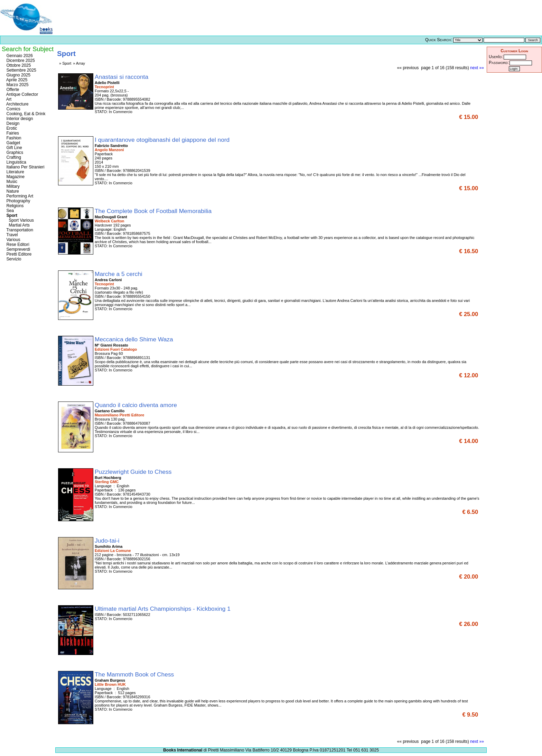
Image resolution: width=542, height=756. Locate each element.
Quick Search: (438, 40)
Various (13, 240)
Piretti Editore (18, 254)
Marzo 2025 (17, 85)
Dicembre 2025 (20, 61)
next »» (477, 68)
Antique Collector (22, 94)
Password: (499, 63)
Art (8, 99)
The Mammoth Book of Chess (135, 674)
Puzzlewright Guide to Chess (134, 472)
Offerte (12, 90)
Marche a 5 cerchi (119, 274)
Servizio (13, 259)
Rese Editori (17, 245)
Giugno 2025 (18, 75)
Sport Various (20, 220)
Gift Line (14, 148)
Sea (10, 211)
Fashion (13, 138)
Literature (15, 172)
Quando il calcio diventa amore (137, 405)
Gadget (13, 143)
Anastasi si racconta (122, 77)
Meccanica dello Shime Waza (135, 339)
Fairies (12, 133)
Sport (11, 215)
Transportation (19, 230)
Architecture (17, 104)
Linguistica (16, 162)
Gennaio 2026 (19, 56)
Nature (12, 191)
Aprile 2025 (16, 80)
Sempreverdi (18, 249)
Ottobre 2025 (18, 65)
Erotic (11, 128)
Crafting (13, 157)
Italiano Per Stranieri (25, 167)
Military (12, 186)
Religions (14, 206)
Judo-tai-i (108, 541)
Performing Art (19, 196)
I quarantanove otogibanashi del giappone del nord (163, 140)
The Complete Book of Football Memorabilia (154, 211)
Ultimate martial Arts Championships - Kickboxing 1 (163, 609)
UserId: (496, 57)
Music (11, 182)
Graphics (14, 153)
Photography (18, 201)
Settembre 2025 (21, 70)
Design (12, 123)
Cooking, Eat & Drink (25, 114)
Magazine (15, 177)
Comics (13, 109)
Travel (11, 235)
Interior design (19, 119)
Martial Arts (17, 225)
